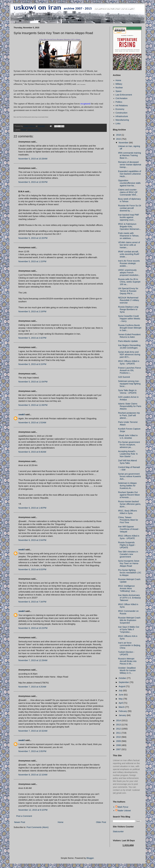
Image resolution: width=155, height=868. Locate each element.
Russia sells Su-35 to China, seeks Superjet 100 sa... (129, 282)
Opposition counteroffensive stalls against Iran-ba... (129, 183)
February (123, 711)
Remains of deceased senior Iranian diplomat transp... (130, 165)
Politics (119, 102)
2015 (119, 139)
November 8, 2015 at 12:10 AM (33, 775)
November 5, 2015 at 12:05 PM (33, 182)
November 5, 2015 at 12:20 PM (33, 238)
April (121, 703)
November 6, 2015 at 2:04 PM (32, 540)
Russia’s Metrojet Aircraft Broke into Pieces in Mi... (127, 661)
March (122, 707)
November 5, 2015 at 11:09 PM (33, 405)
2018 (119, 135)
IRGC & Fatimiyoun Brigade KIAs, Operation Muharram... (130, 226)
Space (119, 91)
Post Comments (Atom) (37, 827)
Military (119, 84)
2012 (119, 729)
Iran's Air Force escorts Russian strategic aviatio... (129, 263)
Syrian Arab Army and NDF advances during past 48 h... (129, 354)
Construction (121, 113)
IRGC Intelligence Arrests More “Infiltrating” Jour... (127, 588)
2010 (119, 737)
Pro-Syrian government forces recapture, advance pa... (129, 445)
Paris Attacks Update (128, 341)
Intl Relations (122, 106)
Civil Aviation (121, 98)
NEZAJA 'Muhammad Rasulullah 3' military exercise (129, 300)
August (122, 686)
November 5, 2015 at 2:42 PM (32, 338)
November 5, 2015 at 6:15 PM (32, 364)
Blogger (90, 858)
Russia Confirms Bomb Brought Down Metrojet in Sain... (130, 328)
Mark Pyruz (123, 807)
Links (118, 124)
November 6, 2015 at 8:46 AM (32, 452)
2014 (119, 720)
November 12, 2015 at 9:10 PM (33, 810)
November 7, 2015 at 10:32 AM (33, 731)
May (121, 699)
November (124, 143)
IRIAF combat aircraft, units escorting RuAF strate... (129, 254)
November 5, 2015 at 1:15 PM (32, 261)
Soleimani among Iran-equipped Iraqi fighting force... (129, 384)
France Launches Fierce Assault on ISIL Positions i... (130, 370)
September (124, 682)
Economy (120, 109)
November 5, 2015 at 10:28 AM (33, 159)
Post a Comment (24, 816)
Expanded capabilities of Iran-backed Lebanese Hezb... (130, 174)
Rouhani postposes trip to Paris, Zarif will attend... (129, 415)
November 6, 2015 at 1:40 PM (32, 508)
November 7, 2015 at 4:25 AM (32, 687)
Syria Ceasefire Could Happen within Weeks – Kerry (129, 319)
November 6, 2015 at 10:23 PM (33, 628)
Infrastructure (122, 116)
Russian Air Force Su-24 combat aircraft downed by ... (130, 208)
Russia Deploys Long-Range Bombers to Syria (128, 309)
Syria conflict (33, 130)
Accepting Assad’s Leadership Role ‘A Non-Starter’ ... (128, 454)
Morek (24, 130)
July (121, 691)
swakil (22, 414)
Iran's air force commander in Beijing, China (129, 645)
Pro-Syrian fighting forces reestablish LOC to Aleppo (130, 573)
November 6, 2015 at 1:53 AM (32, 423)
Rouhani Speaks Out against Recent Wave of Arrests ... (129, 495)
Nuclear (119, 88)
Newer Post (20, 822)
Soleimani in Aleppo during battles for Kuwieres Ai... (127, 486)
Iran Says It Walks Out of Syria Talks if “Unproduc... (129, 629)
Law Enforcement (124, 95)
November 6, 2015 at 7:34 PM (32, 602)
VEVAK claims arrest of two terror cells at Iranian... (129, 245)
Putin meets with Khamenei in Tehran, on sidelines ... (129, 236)
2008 (119, 745)
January (123, 715)
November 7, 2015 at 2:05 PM (32, 751)
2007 (119, 749)
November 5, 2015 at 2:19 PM (32, 311)
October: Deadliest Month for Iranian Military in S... (127, 670)
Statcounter (118, 831)
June (121, 695)
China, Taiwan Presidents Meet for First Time (128, 520)
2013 (119, 725)
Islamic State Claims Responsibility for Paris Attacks (130, 406)
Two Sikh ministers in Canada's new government (128, 554)
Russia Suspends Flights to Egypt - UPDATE (127, 545)
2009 (119, 741)
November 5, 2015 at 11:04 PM (33, 382)
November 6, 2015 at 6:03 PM (32, 569)
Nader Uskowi (124, 811)
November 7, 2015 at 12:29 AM (33, 660)
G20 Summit (124, 377)
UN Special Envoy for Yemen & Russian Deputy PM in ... (128, 291)
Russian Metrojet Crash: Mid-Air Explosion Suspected (130, 620)
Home (61, 822)
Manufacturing (122, 120)
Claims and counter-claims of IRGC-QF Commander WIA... (128, 192)
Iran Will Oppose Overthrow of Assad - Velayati (129, 529)
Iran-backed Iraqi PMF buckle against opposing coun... (129, 217)
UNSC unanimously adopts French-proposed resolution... (129, 273)
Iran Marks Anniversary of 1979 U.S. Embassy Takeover (129, 598)
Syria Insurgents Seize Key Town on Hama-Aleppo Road (129, 563)
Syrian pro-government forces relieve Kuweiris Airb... (130, 476)
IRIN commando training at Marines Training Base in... (130, 155)
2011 (119, 733)
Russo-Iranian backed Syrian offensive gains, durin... (130, 504)
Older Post (101, 822)
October (123, 678)
